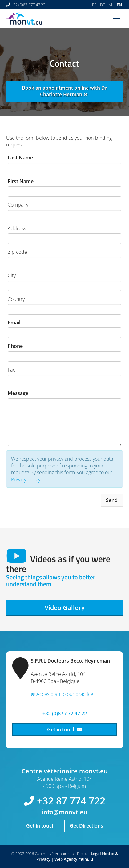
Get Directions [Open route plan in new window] (86, 826)
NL (111, 5)
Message (18, 393)
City (12, 275)
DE (103, 5)
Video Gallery (65, 608)
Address (17, 228)
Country (16, 299)
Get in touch (64, 730)
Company (18, 205)
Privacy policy (26, 479)
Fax (11, 370)
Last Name (20, 158)
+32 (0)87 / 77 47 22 (28, 5)
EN (119, 5)
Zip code (17, 252)
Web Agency (66, 859)
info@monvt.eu (64, 812)
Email (14, 323)
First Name (21, 181)
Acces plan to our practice (62, 694)
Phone (15, 346)
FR (94, 5)
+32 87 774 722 (71, 801)
